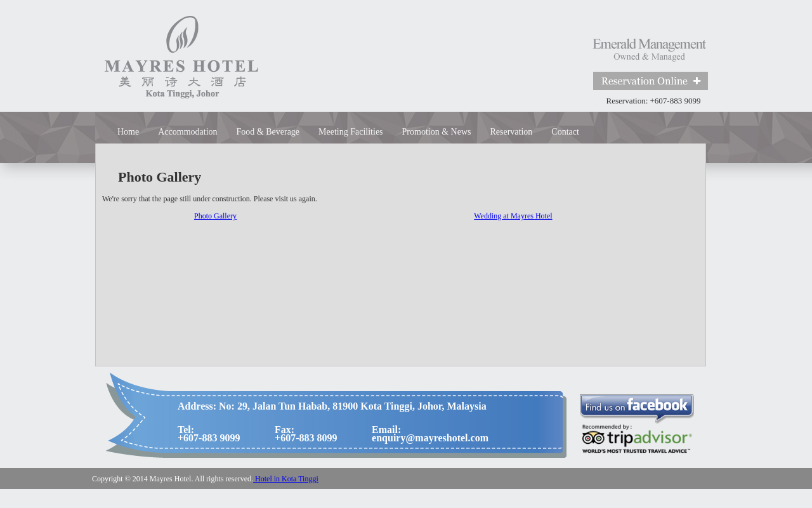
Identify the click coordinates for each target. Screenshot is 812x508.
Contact (565, 132)
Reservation (511, 132)
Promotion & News (437, 132)
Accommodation (187, 132)
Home (128, 132)
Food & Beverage (268, 132)
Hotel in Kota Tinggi (286, 479)
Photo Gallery (215, 216)
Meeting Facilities (350, 132)
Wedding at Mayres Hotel (513, 216)
